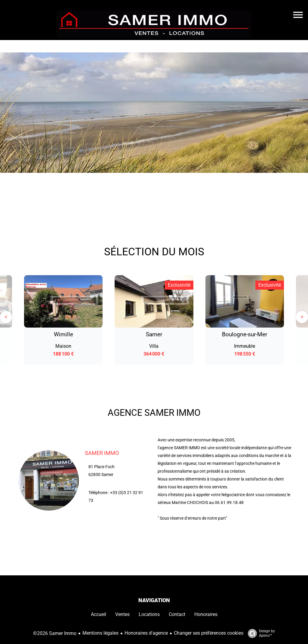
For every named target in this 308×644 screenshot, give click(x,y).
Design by (260, 633)
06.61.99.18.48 (229, 502)
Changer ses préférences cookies (209, 633)
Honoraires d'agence (146, 633)
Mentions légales (100, 633)
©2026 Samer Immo (55, 633)
